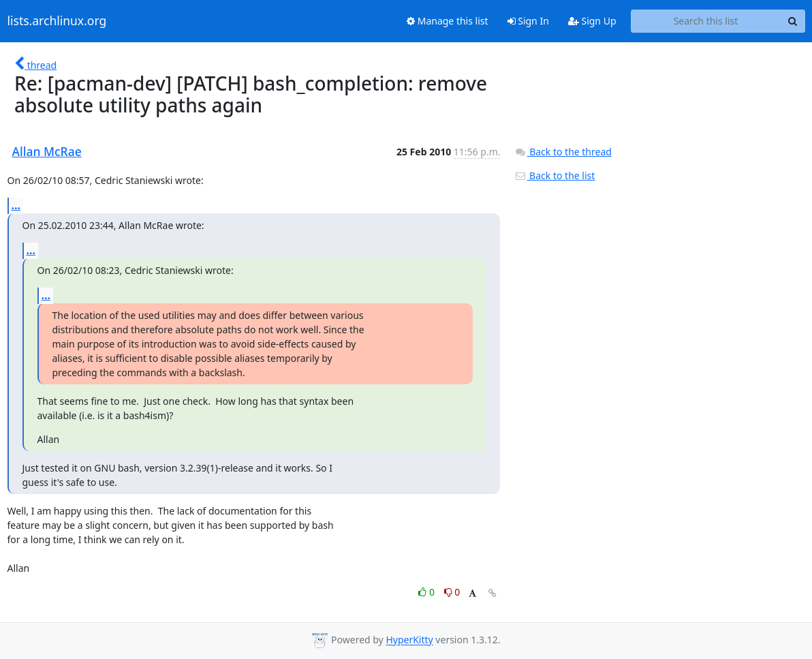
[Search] (793, 21)
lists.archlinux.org (57, 21)
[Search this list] (706, 21)
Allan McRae (47, 151)
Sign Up (592, 21)
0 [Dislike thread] (452, 592)
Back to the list (555, 175)
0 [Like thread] (427, 592)
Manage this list (448, 21)
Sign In (528, 21)
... (16, 205)
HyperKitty (409, 640)
